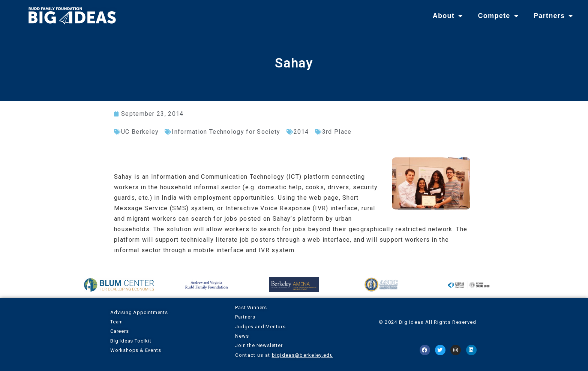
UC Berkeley (140, 132)
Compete (498, 16)
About (448, 16)
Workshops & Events (136, 350)
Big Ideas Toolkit (131, 341)
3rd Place (337, 132)
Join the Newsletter (259, 345)
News (242, 336)
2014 (301, 132)
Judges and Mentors (260, 327)
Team (117, 322)
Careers (120, 331)
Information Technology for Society (226, 132)
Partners (553, 16)
